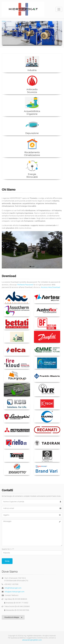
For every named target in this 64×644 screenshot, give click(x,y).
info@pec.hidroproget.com (14, 592)
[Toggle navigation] (59, 9)
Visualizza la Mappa (13, 617)
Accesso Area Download (50, 287)
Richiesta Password (25, 285)
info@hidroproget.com (13, 588)
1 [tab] (30, 266)
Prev (3, 250)
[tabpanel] (32, 250)
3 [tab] (34, 266)
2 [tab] (32, 266)
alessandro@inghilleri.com (32, 640)
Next (60, 250)
